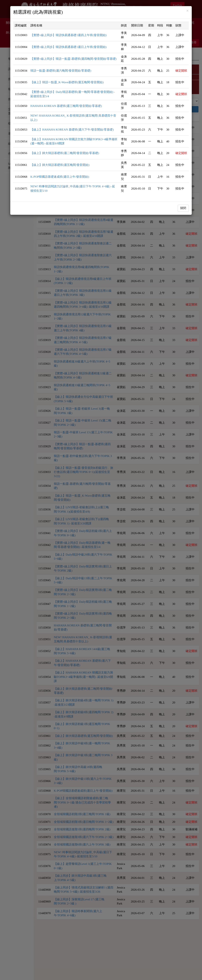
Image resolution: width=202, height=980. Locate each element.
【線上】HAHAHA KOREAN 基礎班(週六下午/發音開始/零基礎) (72, 130)
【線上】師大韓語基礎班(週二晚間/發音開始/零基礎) (65, 153)
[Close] (188, 11)
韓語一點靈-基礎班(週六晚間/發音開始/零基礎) (61, 71)
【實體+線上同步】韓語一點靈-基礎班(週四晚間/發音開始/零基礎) (73, 59)
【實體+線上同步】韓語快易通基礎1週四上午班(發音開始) (68, 35)
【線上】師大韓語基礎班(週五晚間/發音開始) (60, 165)
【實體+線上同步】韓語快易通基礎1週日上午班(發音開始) (68, 47)
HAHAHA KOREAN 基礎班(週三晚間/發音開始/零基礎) (66, 106)
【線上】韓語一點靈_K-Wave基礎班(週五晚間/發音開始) (67, 82)
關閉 (183, 208)
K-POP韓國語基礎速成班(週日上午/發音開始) (60, 177)
